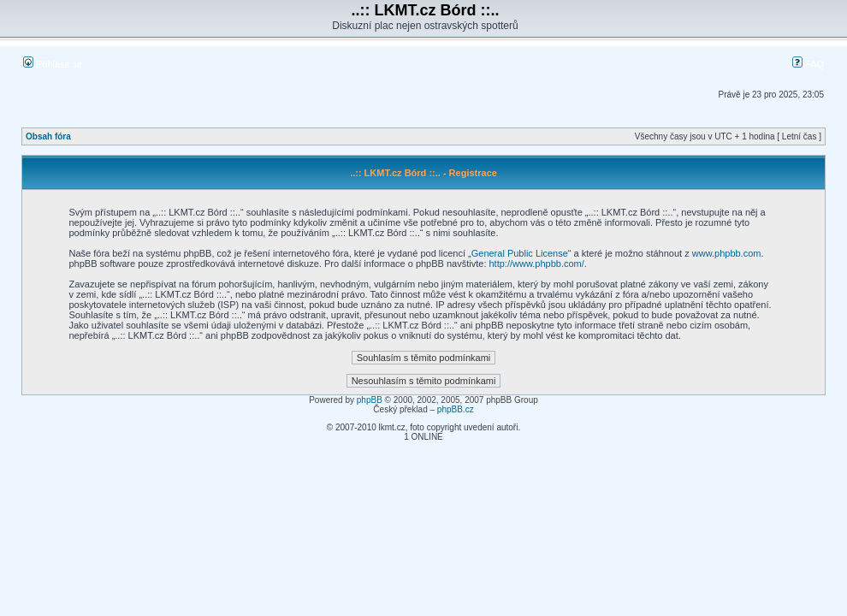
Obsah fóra (48, 136)
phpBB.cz (456, 409)
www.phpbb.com (727, 253)
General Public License (520, 253)
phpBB (370, 400)
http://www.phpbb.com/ (537, 264)
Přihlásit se (53, 64)
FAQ (808, 64)
